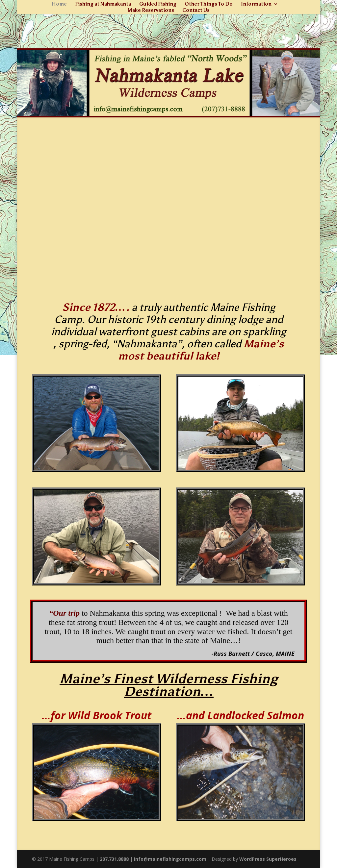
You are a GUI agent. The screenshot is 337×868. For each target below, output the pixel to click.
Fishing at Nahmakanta (103, 4)
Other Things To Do (209, 4)
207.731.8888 (114, 859)
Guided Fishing (158, 4)
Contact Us (196, 11)
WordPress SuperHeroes (268, 859)
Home (59, 4)
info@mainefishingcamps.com (170, 859)
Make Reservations (151, 11)
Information (256, 4)
